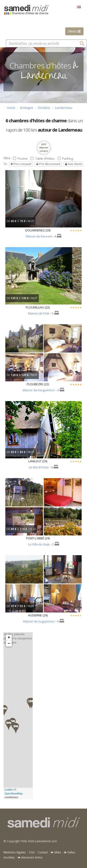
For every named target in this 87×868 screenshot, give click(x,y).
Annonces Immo (30, 857)
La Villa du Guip (39, 544)
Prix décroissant (48, 164)
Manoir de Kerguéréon (39, 390)
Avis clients (74, 164)
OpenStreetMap (14, 794)
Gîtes (56, 852)
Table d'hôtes (43, 159)
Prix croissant (21, 164)
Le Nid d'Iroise (39, 467)
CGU (32, 852)
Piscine (20, 159)
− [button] (9, 644)
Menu (74, 31)
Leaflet (8, 790)
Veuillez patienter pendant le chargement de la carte (18, 716)
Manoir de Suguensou (39, 621)
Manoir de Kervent (39, 236)
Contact (43, 852)
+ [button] (9, 638)
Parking (65, 159)
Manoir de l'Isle (39, 313)
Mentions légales (15, 852)
